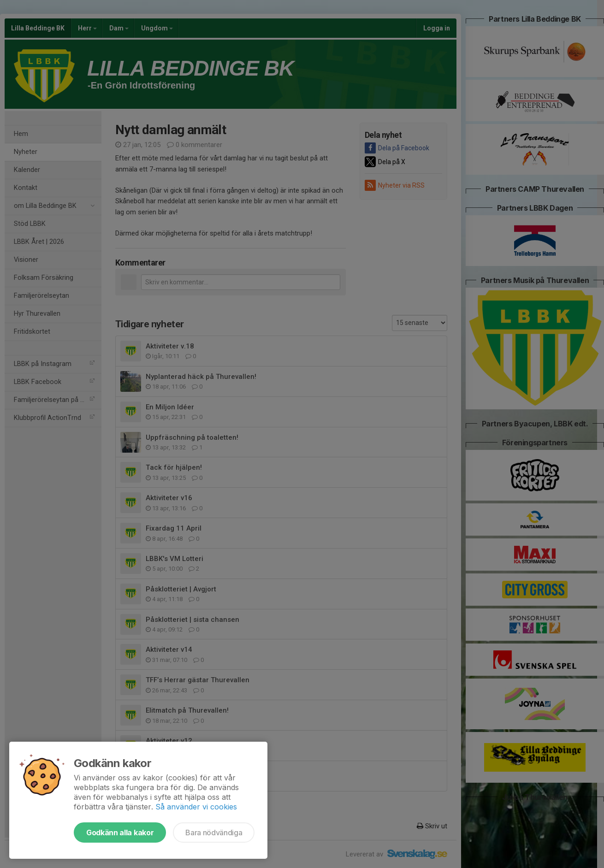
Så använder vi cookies (196, 807)
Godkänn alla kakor (120, 833)
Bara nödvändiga (214, 833)
